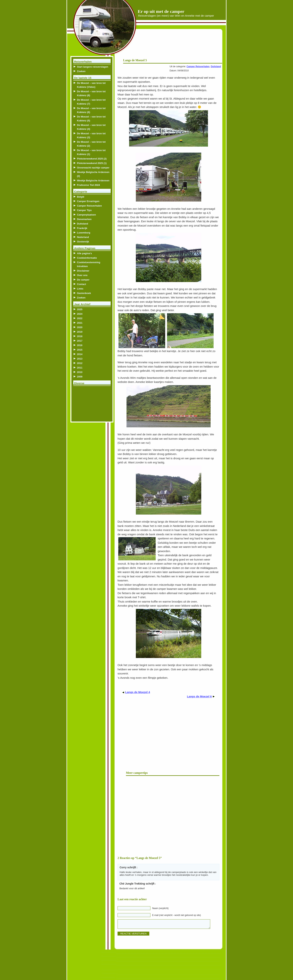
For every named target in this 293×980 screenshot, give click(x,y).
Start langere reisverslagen (93, 67)
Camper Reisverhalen (198, 66)
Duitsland (216, 66)
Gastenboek (84, 293)
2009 (80, 377)
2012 (80, 363)
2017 (80, 341)
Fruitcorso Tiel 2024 (88, 185)
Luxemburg (84, 233)
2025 (80, 309)
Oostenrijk (83, 242)
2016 (80, 345)
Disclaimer (83, 271)
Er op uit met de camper (161, 11)
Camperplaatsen (86, 215)
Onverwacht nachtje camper (93, 168)
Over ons (82, 275)
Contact (81, 284)
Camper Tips (84, 210)
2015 (80, 350)
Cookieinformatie (87, 258)
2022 (80, 318)
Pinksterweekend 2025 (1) (92, 163)
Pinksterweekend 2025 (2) (92, 159)
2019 (80, 332)
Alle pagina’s (84, 253)
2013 (80, 359)
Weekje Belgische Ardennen (93, 181)
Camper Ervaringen (88, 201)
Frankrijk (82, 228)
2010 (80, 372)
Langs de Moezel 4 (138, 692)
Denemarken (84, 219)
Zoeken (81, 71)
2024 (80, 314)
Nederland (83, 237)
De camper (83, 280)
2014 (80, 354)
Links (80, 289)
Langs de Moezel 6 (199, 696)
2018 (80, 336)
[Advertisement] (177, 45)
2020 (80, 327)
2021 (80, 323)
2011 (80, 368)
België (81, 197)
